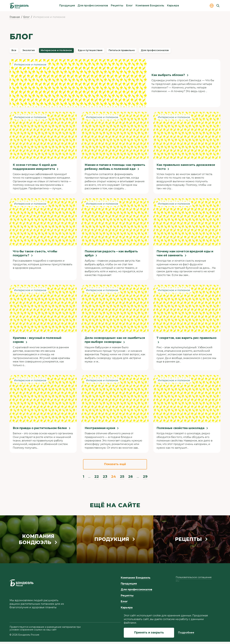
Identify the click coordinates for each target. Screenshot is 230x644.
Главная (15, 17)
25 (122, 479)
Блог (129, 6)
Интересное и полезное (71, 51)
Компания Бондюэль (150, 6)
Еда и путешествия (115, 51)
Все (16, 51)
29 (145, 479)
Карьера (173, 6)
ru (177, 583)
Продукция (67, 6)
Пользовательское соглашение (194, 580)
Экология (35, 51)
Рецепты (117, 6)
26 (130, 479)
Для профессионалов (93, 6)
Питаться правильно (156, 51)
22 (97, 479)
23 (105, 479)
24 (114, 479)
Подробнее (186, 633)
